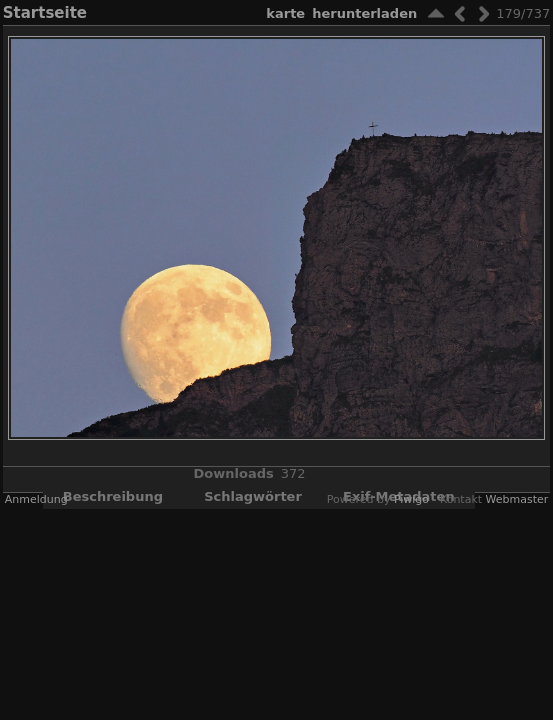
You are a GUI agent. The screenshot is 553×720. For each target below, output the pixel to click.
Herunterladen (364, 13)
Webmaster (517, 499)
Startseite (45, 13)
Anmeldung (36, 499)
